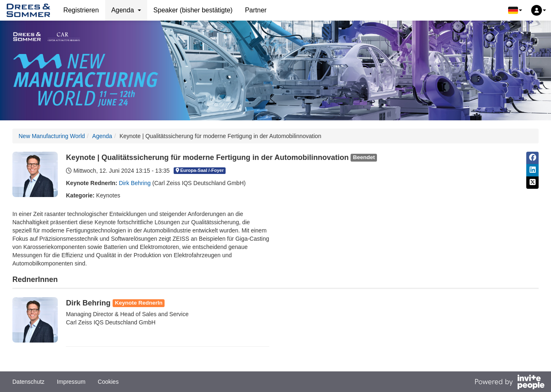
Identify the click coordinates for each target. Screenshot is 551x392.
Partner (256, 10)
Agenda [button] (126, 10)
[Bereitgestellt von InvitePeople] (509, 383)
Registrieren (81, 10)
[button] (515, 10)
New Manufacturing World (52, 136)
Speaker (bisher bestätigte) (193, 10)
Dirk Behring (135, 183)
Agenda (102, 136)
